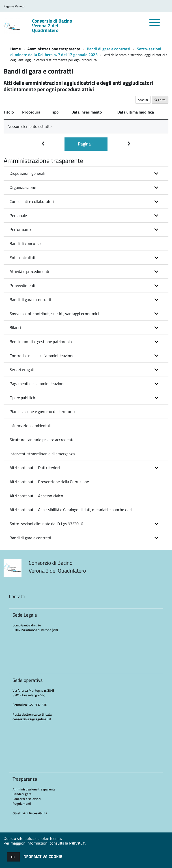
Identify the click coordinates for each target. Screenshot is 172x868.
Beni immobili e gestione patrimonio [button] (41, 342)
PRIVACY (77, 843)
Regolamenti (22, 804)
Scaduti (143, 100)
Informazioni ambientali (30, 426)
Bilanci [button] (15, 328)
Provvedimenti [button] (22, 285)
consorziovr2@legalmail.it (32, 719)
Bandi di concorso (25, 243)
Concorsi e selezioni (27, 799)
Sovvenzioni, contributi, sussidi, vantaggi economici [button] (54, 314)
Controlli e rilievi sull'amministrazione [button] (42, 356)
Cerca (160, 100)
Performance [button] (21, 229)
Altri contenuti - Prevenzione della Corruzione (49, 482)
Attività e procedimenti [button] (29, 271)
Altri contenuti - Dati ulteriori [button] (35, 468)
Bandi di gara (22, 794)
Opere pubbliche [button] (24, 398)
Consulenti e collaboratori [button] (32, 201)
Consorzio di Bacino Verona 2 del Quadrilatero (52, 26)
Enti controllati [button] (22, 258)
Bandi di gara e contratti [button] (30, 300)
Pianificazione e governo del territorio (42, 412)
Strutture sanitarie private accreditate (42, 440)
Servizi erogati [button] (22, 370)
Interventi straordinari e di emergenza (42, 454)
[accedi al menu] (155, 25)
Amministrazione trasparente (54, 49)
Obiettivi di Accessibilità (30, 813)
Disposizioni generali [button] (27, 173)
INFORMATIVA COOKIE (42, 856)
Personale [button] (18, 216)
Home (16, 49)
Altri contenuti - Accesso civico (36, 496)
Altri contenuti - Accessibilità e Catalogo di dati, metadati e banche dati (71, 510)
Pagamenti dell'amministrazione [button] (38, 384)
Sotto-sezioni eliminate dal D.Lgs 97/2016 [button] (46, 524)
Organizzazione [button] (23, 187)
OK (13, 857)
